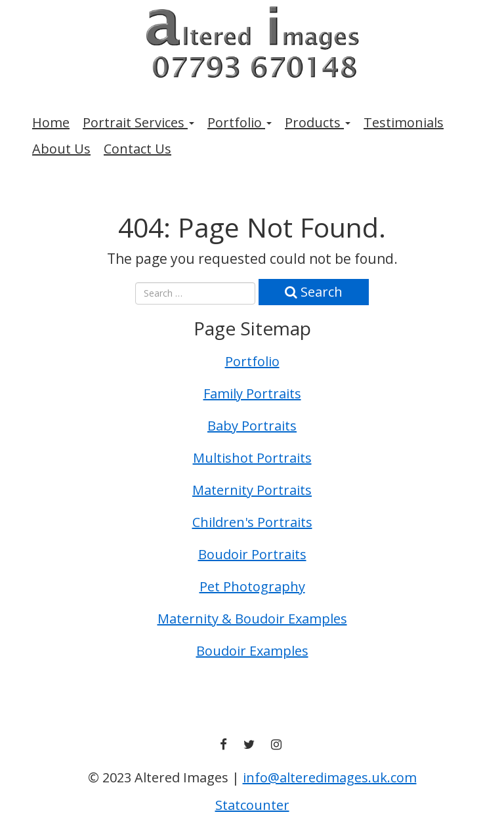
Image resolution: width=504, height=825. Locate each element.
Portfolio (240, 122)
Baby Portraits (252, 426)
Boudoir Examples (252, 651)
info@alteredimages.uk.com (330, 777)
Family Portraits (252, 393)
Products (318, 122)
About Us (61, 149)
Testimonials (404, 122)
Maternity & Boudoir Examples (252, 619)
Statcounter (252, 805)
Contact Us (137, 149)
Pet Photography (252, 586)
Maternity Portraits (252, 490)
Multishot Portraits (252, 458)
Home (51, 122)
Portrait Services (138, 122)
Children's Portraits (252, 522)
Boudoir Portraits (252, 554)
